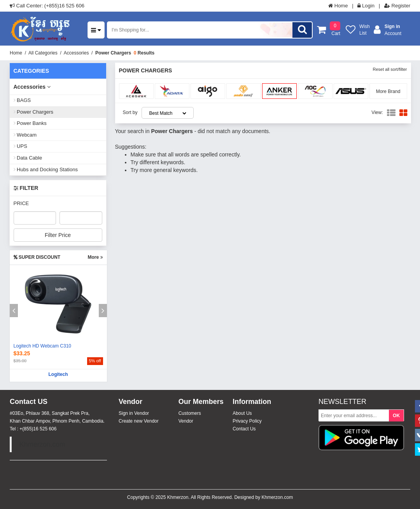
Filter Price (58, 235)
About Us (242, 413)
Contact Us (244, 429)
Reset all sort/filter (390, 69)
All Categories (43, 53)
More (95, 257)
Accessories (76, 53)
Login (366, 6)
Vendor (186, 421)
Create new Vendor (139, 421)
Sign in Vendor (134, 413)
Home (338, 6)
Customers (190, 413)
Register (397, 6)
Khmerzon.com (42, 444)
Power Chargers (113, 53)
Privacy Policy (247, 421)
